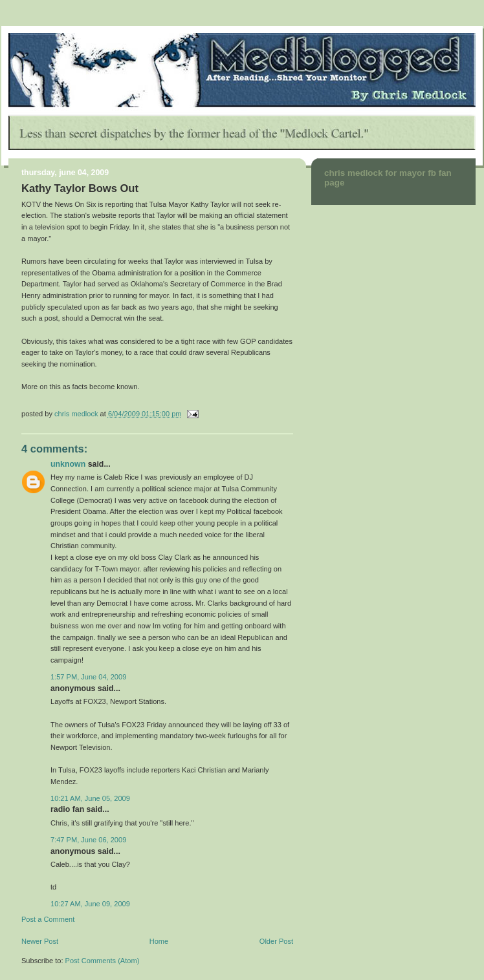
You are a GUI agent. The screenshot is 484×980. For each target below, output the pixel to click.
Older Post (276, 941)
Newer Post (40, 941)
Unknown (68, 464)
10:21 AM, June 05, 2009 (90, 798)
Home (159, 941)
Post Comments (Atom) (103, 961)
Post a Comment (48, 919)
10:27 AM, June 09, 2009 (90, 904)
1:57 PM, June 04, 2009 (88, 677)
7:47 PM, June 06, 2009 (88, 840)
